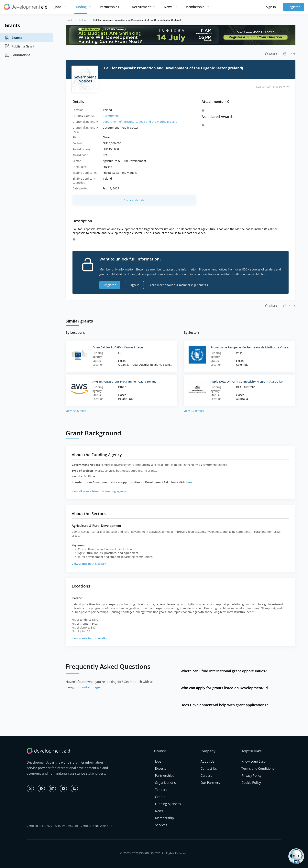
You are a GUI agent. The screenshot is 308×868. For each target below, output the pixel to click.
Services (161, 825)
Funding (81, 7)
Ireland (83, 20)
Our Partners (210, 783)
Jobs (58, 7)
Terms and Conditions (258, 768)
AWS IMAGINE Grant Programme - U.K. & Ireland (125, 381)
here (189, 482)
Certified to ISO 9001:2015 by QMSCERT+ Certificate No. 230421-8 (69, 826)
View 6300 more (194, 411)
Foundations (17, 55)
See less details (134, 200)
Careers (206, 776)
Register (294, 7)
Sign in (271, 7)
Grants (13, 38)
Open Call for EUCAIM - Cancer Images (118, 347)
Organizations (165, 783)
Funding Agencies (168, 804)
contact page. (91, 687)
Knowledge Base (253, 761)
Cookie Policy (251, 783)
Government (111, 116)
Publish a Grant (20, 46)
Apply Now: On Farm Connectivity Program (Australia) (247, 381)
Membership (195, 7)
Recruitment (141, 7)
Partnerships (109, 7)
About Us (207, 761)
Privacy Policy (251, 776)
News (168, 7)
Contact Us (209, 768)
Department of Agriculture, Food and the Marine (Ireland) (140, 122)
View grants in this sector (89, 564)
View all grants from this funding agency (99, 491)
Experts (161, 768)
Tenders (161, 790)
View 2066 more (76, 411)
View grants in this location (90, 638)
